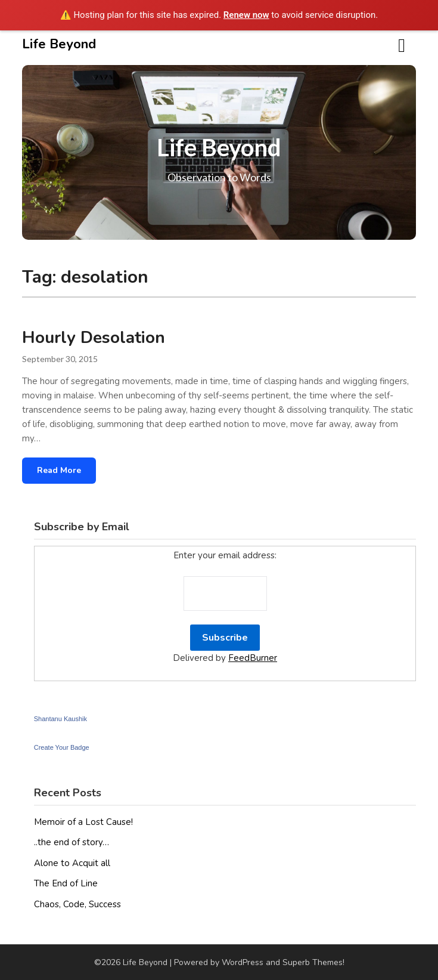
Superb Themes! (313, 962)
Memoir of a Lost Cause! (83, 822)
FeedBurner (253, 658)
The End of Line (66, 883)
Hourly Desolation (94, 338)
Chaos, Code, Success (77, 904)
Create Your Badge (62, 747)
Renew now (246, 15)
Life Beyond (59, 44)
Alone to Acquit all (72, 863)
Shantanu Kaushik (60, 719)
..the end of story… (72, 842)
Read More (59, 470)
